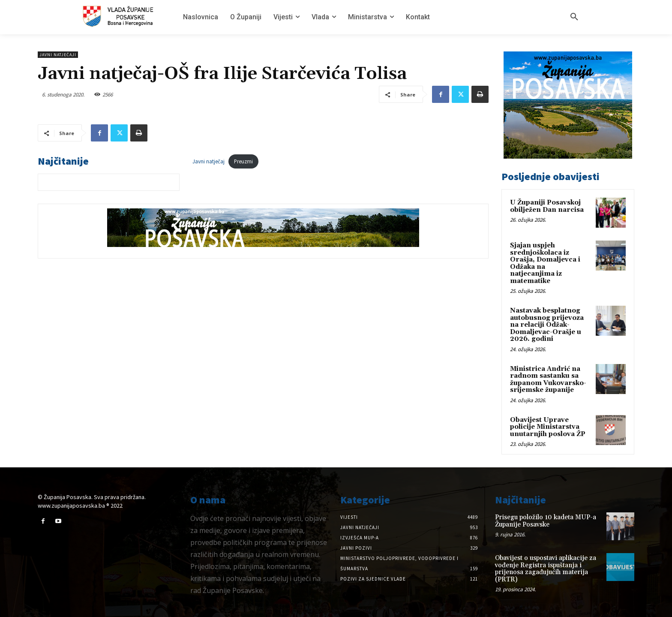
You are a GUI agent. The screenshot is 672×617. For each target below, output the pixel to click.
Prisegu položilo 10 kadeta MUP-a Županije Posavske (546, 521)
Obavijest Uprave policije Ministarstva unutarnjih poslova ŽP (548, 427)
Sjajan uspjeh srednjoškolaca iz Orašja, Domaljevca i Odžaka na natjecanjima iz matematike (545, 263)
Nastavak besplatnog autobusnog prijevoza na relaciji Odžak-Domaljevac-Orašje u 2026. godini (547, 325)
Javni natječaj (208, 161)
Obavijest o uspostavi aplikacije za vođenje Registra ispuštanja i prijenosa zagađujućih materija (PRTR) (546, 569)
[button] (574, 17)
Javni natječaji (58, 55)
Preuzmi (243, 161)
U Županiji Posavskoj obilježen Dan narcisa (547, 206)
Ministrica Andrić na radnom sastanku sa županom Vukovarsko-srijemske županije (548, 380)
